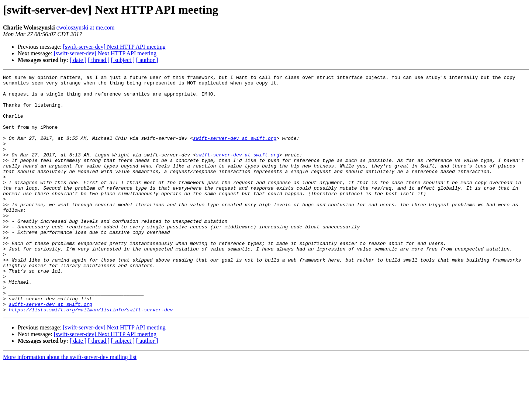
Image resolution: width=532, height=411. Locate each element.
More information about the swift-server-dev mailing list (70, 405)
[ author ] (147, 60)
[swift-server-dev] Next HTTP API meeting (114, 47)
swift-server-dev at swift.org (235, 151)
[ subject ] (123, 60)
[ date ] (78, 60)
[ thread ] (99, 60)
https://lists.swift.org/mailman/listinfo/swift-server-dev (91, 357)
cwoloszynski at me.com (86, 27)
